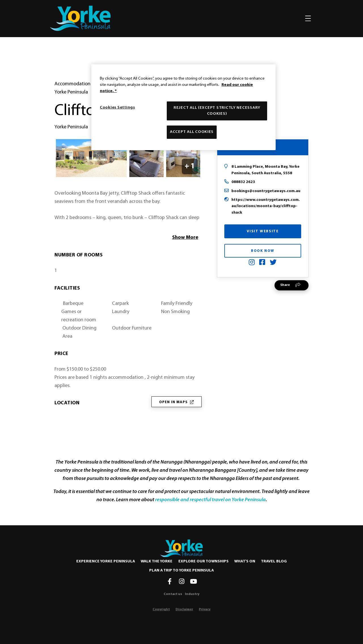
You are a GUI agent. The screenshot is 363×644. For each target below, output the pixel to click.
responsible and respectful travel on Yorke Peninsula (210, 500)
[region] (183, 107)
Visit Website (263, 231)
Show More (185, 238)
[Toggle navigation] (308, 18)
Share (285, 285)
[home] (80, 18)
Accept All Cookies (192, 132)
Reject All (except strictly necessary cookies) (217, 111)
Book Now (263, 251)
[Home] (181, 548)
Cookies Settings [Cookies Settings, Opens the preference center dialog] (117, 108)
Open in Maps (177, 402)
